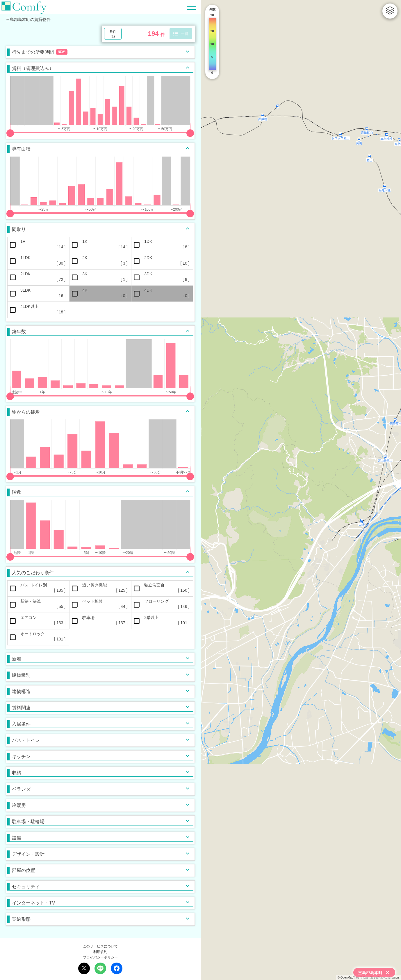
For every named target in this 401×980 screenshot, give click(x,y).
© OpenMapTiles (349, 978)
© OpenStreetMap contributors (380, 978)
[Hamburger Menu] (192, 7)
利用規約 (100, 952)
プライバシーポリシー (100, 957)
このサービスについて (100, 946)
